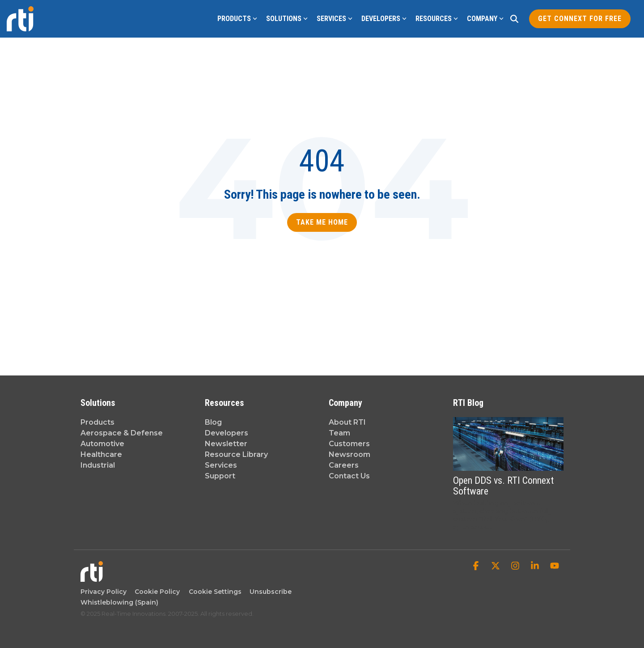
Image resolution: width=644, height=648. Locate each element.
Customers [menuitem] (349, 444)
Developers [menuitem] (227, 433)
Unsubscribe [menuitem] (269, 592)
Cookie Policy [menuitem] (155, 592)
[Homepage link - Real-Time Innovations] (92, 577)
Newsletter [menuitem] (226, 444)
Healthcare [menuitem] (101, 454)
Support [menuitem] (220, 476)
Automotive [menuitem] (102, 444)
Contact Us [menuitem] (349, 476)
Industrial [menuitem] (98, 465)
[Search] (514, 19)
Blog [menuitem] (213, 422)
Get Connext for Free (580, 19)
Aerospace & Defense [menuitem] (122, 433)
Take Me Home (322, 222)
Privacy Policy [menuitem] (104, 592)
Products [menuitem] (97, 422)
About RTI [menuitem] (347, 422)
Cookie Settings (215, 592)
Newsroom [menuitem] (350, 454)
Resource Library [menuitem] (236, 454)
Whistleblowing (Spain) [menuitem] (119, 602)
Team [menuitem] (339, 433)
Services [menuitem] (221, 465)
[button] (477, 567)
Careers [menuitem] (344, 465)
